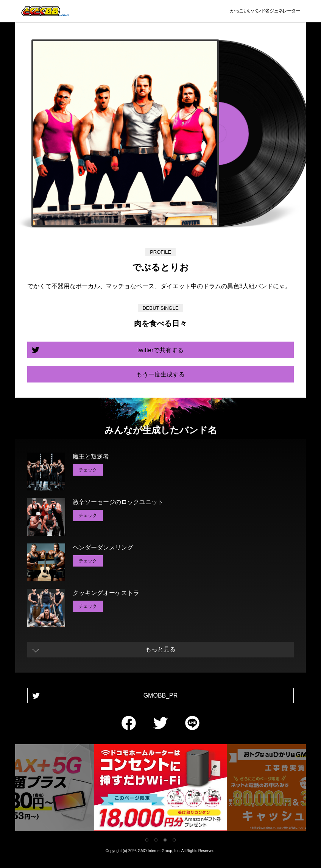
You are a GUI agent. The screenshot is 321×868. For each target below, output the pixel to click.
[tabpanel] (160, 789)
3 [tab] (165, 840)
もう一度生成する (160, 374)
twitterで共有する (161, 350)
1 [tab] (147, 840)
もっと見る (160, 649)
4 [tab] (174, 840)
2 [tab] (156, 840)
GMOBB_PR (161, 695)
